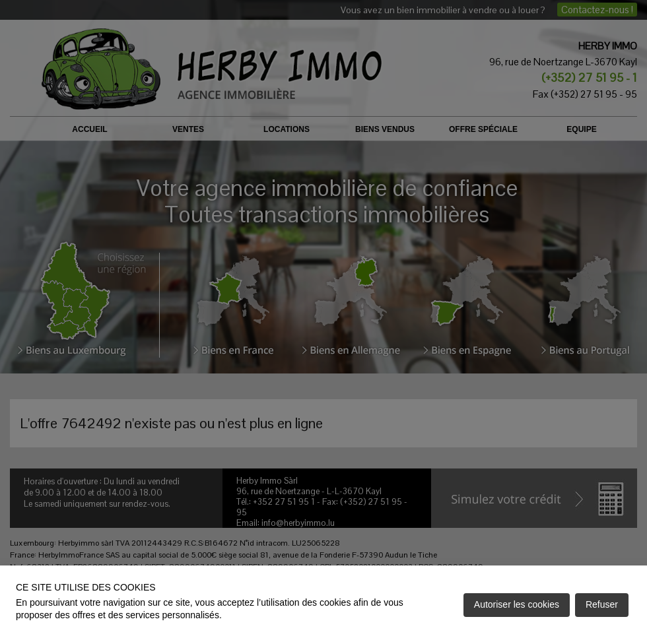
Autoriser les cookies (517, 604)
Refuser (602, 604)
